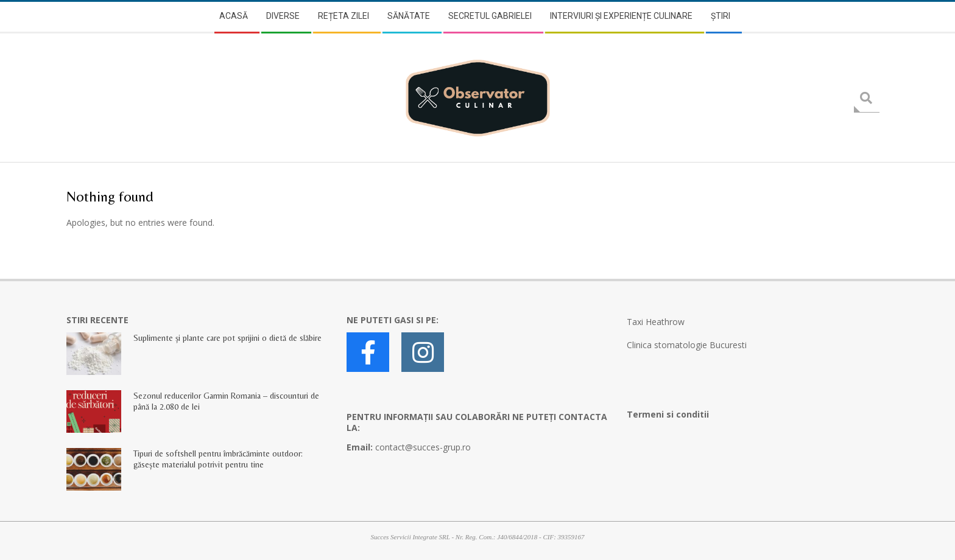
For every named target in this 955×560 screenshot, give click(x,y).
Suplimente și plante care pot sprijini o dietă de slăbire (227, 338)
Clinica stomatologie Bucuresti (687, 345)
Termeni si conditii (668, 414)
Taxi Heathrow (656, 322)
